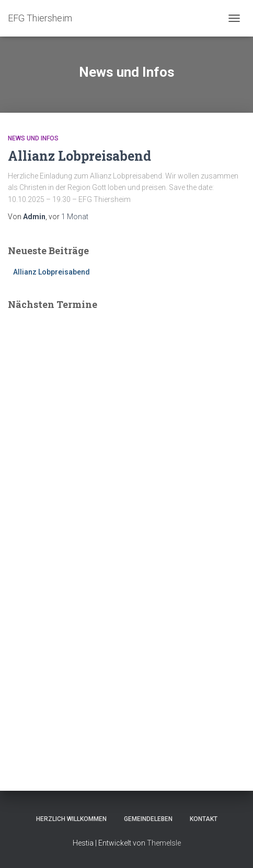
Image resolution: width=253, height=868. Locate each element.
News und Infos (33, 138)
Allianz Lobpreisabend (79, 156)
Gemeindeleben (148, 819)
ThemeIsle (164, 843)
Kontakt (204, 819)
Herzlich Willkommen (71, 819)
